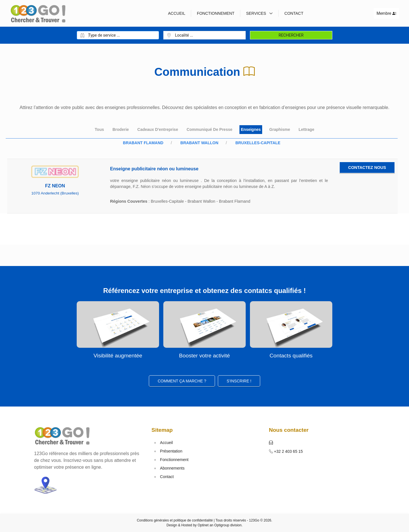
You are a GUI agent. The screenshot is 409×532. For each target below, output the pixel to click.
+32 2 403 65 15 (288, 451)
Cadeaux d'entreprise (158, 129)
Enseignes (251, 129)
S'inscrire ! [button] (239, 381)
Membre (386, 13)
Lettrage (306, 129)
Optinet (203, 525)
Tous (99, 129)
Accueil (177, 13)
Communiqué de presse (209, 129)
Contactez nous (367, 167)
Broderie (121, 129)
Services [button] (259, 13)
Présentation (171, 451)
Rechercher (291, 35)
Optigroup (222, 525)
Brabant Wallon (199, 143)
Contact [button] (294, 13)
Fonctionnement (216, 13)
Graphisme (280, 129)
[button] (271, 443)
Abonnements (172, 468)
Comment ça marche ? (182, 381)
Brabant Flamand (143, 143)
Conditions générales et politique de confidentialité (175, 520)
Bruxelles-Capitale (258, 143)
